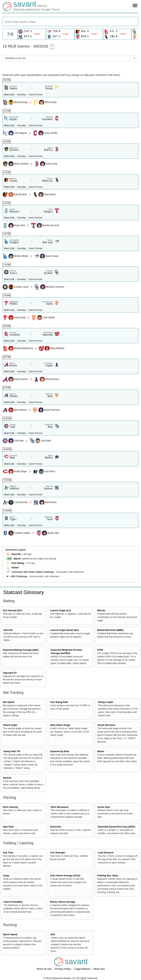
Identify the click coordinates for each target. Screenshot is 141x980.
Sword (15, 568)
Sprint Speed (10, 934)
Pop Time (8, 853)
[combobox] (70, 21)
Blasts (101, 751)
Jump (6, 876)
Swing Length (106, 702)
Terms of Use (44, 969)
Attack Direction (106, 725)
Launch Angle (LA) (60, 611)
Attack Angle (10, 725)
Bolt (53, 934)
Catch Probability (13, 902)
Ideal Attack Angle (60, 725)
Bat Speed (9, 702)
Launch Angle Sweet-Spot (64, 630)
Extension (56, 827)
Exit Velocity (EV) (13, 611)
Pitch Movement (60, 807)
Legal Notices (83, 969)
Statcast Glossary (24, 592)
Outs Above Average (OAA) (65, 876)
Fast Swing (18, 563)
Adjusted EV (10, 673)
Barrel (17, 559)
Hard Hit (16, 554)
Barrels (101, 611)
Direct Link (9, 95)
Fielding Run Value (108, 876)
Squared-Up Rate (59, 751)
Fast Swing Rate (59, 702)
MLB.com (99, 969)
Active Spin (104, 807)
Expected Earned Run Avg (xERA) (117, 827)
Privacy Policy (63, 969)
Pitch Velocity (11, 807)
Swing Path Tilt (12, 751)
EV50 (100, 650)
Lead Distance (106, 853)
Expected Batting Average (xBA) (21, 650)
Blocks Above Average (63, 902)
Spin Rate (8, 827)
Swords (7, 778)
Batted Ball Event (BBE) (110, 630)
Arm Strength (57, 853)
